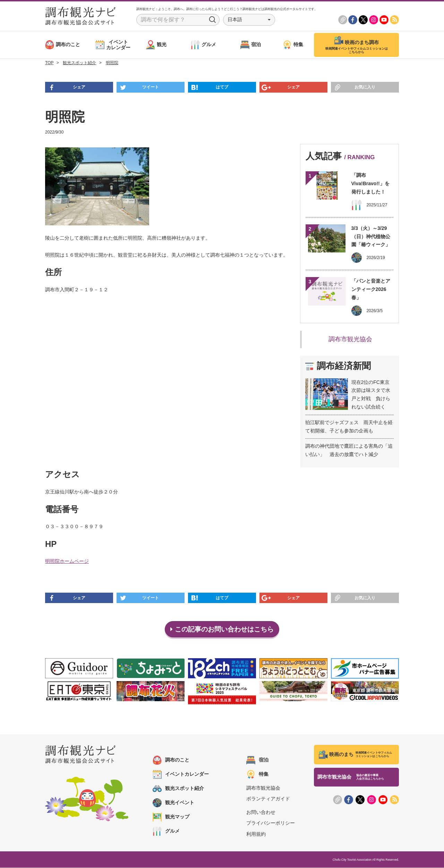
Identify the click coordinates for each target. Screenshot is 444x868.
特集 (257, 775)
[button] (249, 20)
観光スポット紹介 (178, 789)
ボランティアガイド (268, 799)
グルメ (166, 832)
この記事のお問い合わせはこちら (222, 629)
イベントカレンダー (181, 775)
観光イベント (173, 803)
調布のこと (171, 760)
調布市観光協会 (350, 339)
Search (213, 20)
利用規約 (256, 834)
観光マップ (171, 817)
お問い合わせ (261, 813)
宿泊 (257, 760)
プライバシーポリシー (271, 824)
